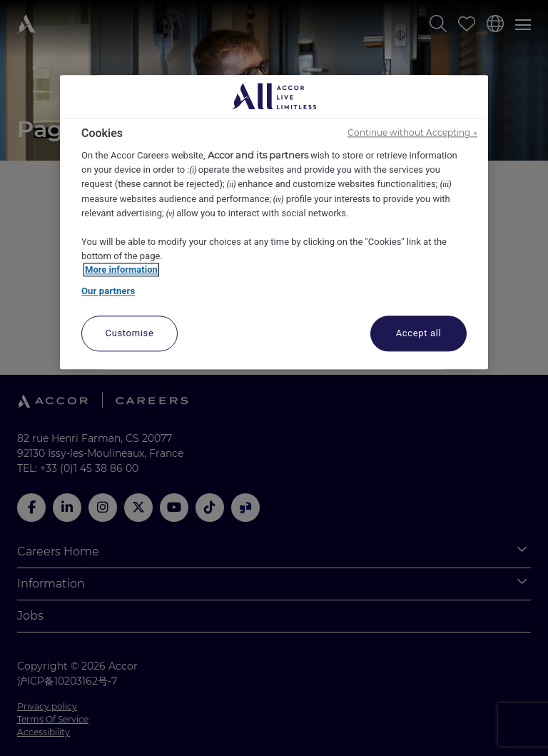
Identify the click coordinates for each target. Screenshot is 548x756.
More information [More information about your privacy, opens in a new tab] (121, 270)
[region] (274, 222)
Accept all (419, 334)
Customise (130, 334)
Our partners (108, 291)
